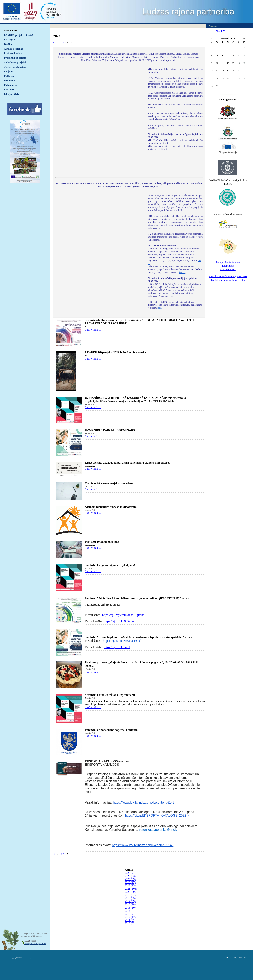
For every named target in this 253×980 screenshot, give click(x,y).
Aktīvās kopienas (13, 49)
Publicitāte (10, 76)
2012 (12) (130, 917)
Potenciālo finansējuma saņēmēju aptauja (111, 730)
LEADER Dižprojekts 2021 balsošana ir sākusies (116, 352)
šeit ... (182, 272)
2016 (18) (130, 905)
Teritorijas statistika (15, 67)
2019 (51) (130, 895)
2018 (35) (130, 898)
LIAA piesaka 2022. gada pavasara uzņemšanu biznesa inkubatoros (127, 463)
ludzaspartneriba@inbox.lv (35, 944)
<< (212, 39)
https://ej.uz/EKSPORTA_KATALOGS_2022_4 (157, 816)
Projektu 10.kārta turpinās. (102, 542)
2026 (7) (129, 873)
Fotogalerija (11, 85)
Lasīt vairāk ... (93, 330)
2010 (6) (129, 923)
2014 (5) (129, 911)
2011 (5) (129, 920)
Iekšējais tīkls (11, 94)
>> (244, 39)
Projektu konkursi (14, 53)
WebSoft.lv (242, 958)
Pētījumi (9, 71)
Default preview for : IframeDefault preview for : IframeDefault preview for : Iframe (100, 120)
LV (223, 31)
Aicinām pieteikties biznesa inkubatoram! (111, 507)
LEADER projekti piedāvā (19, 35)
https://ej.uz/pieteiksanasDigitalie (123, 615)
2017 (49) (130, 901)
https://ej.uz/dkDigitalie (119, 621)
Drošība (8, 44)
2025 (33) (130, 876)
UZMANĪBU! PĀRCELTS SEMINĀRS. (110, 430)
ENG (217, 31)
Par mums (10, 80)
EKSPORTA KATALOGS (101, 761)
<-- (55, 43)
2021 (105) (131, 889)
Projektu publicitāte (15, 58)
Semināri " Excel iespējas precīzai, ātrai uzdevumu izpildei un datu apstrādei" (134, 637)
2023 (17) (130, 882)
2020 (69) (130, 892)
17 (217, 71)
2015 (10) (130, 908)
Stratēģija (9, 40)
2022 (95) (130, 886)
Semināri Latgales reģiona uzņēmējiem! (110, 565)
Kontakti (9, 89)
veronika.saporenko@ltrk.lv (158, 830)
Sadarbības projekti (15, 62)
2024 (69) (130, 879)
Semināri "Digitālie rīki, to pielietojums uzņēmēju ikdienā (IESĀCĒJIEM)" (133, 598)
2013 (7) (129, 914)
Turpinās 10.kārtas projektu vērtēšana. (110, 483)
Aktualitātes (11, 30)
